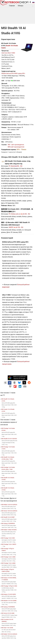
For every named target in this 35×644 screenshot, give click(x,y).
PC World (12, 166)
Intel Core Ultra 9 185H (8, 53)
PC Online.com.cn (15, 214)
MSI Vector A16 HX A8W (8, 613)
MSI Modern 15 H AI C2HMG (9, 601)
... (33, 6)
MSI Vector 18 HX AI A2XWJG (9, 511)
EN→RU (20, 166)
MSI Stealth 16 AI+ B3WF (8, 517)
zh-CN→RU (26, 214)
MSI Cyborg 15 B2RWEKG (8, 607)
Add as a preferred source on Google (17, 378)
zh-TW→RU (19, 227)
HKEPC (11, 227)
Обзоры (21, 6)
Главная (12, 6)
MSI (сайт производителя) (16, 147)
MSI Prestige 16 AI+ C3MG (8, 557)
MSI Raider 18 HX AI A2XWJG (9, 634)
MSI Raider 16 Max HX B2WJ (9, 530)
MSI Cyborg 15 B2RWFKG (8, 523)
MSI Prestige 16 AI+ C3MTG (9, 544)
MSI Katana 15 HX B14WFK (9, 594)
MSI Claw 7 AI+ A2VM (7, 628)
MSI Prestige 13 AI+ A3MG (8, 563)
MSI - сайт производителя (16, 145)
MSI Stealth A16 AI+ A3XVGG (9, 439)
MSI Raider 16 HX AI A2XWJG (9, 505)
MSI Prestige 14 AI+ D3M (8, 538)
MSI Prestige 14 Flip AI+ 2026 (9, 586)
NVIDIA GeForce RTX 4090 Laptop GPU (13, 74)
